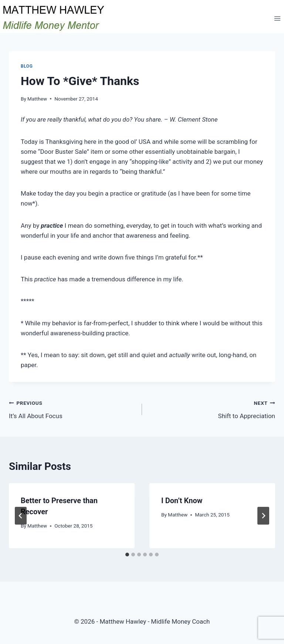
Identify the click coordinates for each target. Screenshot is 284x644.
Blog (27, 66)
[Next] (263, 516)
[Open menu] (277, 18)
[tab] (127, 555)
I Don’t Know (182, 501)
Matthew (37, 99)
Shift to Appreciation (212, 409)
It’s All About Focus (72, 409)
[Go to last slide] (21, 516)
